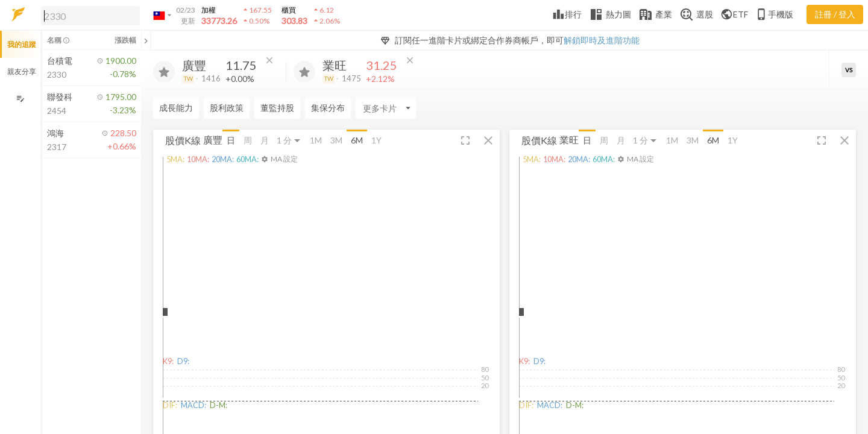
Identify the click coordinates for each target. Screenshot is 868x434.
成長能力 (176, 108)
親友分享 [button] (22, 71)
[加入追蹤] (164, 72)
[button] (88, 15)
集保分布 (328, 108)
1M (316, 140)
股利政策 (227, 108)
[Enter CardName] (386, 108)
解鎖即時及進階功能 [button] (602, 40)
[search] (90, 16)
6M (357, 140)
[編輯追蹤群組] (20, 99)
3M (336, 140)
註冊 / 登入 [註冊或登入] (835, 14)
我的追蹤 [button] (22, 44)
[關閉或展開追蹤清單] (146, 40)
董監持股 (277, 108)
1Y (376, 140)
